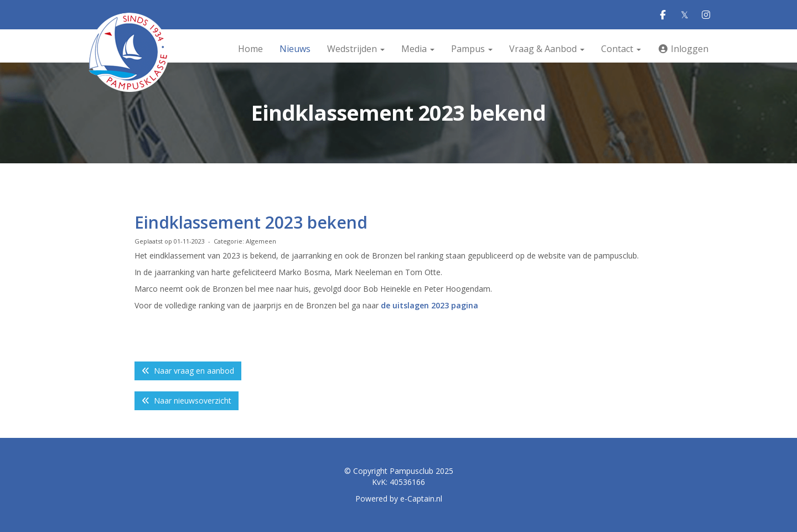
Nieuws (295, 49)
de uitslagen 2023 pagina (429, 305)
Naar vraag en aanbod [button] (188, 371)
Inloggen (683, 49)
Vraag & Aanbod (547, 49)
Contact (621, 49)
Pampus (472, 49)
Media (418, 49)
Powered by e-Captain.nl (399, 499)
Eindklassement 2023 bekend (251, 222)
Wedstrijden (356, 49)
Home (250, 49)
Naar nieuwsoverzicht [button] (187, 401)
